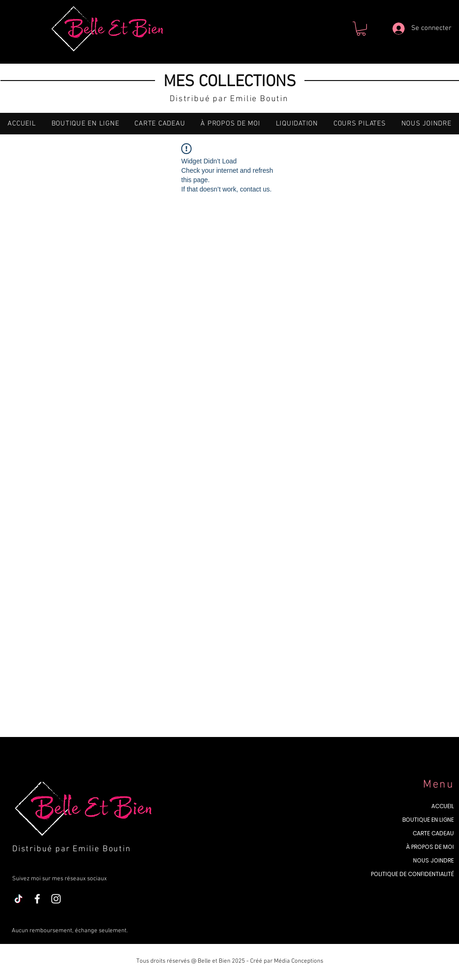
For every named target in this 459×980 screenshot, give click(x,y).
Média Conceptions (299, 961)
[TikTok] (19, 899)
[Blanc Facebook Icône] (37, 899)
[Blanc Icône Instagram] (56, 899)
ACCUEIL (443, 806)
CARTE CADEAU (433, 833)
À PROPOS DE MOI (430, 847)
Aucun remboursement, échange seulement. (70, 931)
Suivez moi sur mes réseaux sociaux (59, 879)
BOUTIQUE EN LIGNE (428, 820)
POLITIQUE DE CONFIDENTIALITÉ (412, 874)
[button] (361, 29)
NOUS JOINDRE (433, 860)
